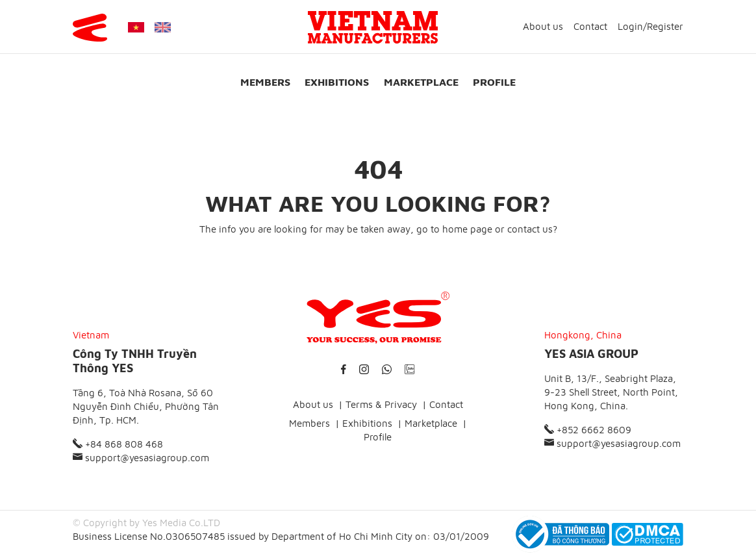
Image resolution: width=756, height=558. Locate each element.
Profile (494, 82)
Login (630, 26)
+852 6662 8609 (588, 430)
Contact (590, 26)
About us (543, 26)
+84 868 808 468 (118, 444)
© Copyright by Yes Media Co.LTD (146, 523)
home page (467, 229)
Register (665, 26)
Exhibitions (337, 82)
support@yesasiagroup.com (141, 458)
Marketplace (421, 82)
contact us (530, 229)
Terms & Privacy (381, 404)
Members (265, 82)
